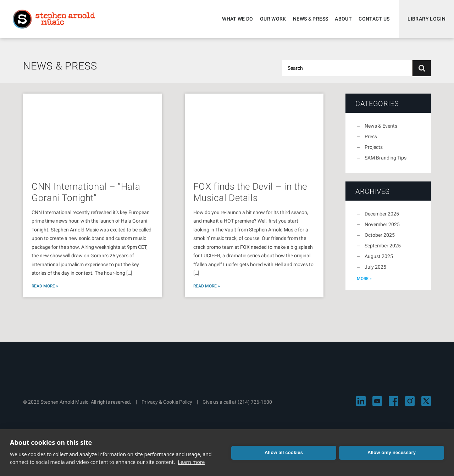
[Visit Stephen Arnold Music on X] (426, 401)
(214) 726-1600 (255, 402)
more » (364, 279)
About (343, 19)
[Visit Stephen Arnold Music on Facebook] (394, 401)
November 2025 (382, 224)
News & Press (311, 19)
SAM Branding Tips (386, 158)
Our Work (273, 19)
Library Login (427, 19)
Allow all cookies (284, 452)
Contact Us (374, 19)
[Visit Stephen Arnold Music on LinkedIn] (361, 401)
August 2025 (379, 256)
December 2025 (382, 214)
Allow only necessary (392, 452)
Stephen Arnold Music (54, 19)
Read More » (45, 286)
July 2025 (375, 267)
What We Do (238, 19)
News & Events (381, 126)
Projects (374, 147)
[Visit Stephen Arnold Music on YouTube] (377, 401)
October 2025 (380, 235)
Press (371, 136)
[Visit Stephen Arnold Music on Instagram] (410, 401)
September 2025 (383, 246)
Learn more (191, 462)
